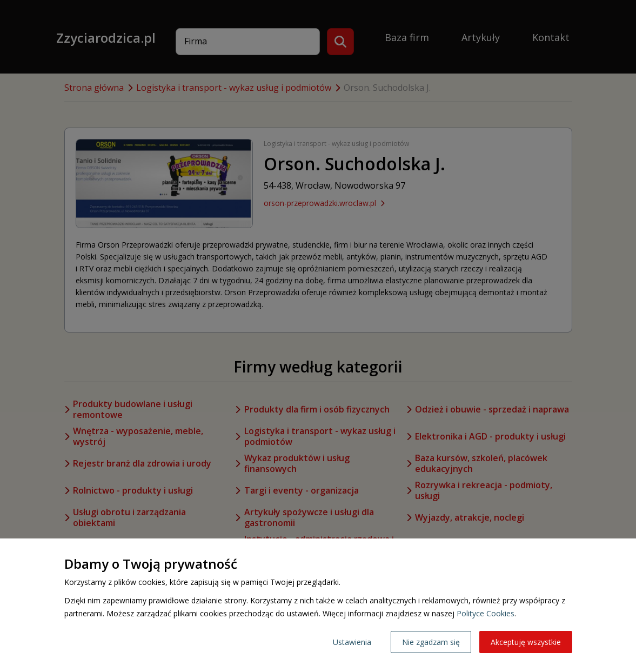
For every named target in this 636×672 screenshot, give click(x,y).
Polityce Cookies (486, 613)
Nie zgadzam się (431, 642)
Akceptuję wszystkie (526, 642)
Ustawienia (352, 642)
